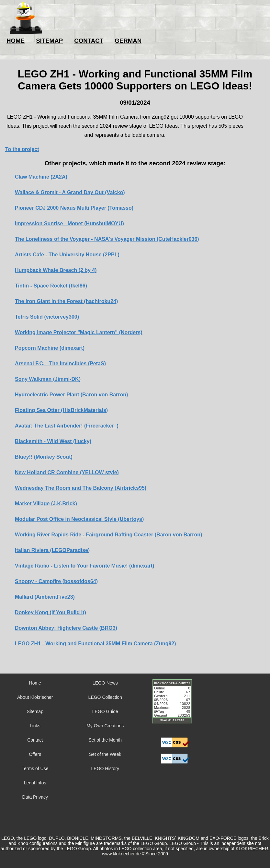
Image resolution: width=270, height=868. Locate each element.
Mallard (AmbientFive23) (45, 597)
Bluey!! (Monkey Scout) (44, 457)
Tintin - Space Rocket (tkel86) (51, 286)
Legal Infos (35, 783)
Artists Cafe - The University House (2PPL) (67, 255)
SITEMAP (49, 41)
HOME (16, 41)
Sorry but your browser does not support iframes (175, 705)
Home (35, 683)
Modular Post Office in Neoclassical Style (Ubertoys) (79, 519)
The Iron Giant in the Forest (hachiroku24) (66, 301)
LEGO (147, 843)
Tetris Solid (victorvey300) (47, 317)
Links (35, 726)
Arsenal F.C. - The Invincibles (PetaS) (60, 364)
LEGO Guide (105, 711)
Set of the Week (105, 754)
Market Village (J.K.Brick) (46, 504)
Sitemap (35, 711)
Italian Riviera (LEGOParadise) (52, 550)
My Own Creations (105, 726)
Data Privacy (35, 797)
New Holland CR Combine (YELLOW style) (67, 472)
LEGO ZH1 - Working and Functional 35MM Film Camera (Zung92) (96, 644)
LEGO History (105, 768)
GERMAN (128, 41)
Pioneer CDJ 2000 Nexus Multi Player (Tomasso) (74, 208)
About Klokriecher (35, 697)
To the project (22, 149)
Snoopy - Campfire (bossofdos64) (56, 581)
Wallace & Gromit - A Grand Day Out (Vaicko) (70, 192)
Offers (35, 754)
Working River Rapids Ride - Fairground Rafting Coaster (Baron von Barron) (108, 535)
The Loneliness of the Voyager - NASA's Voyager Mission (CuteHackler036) (107, 239)
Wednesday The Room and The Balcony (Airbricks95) (81, 488)
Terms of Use (35, 768)
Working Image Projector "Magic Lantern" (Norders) (79, 332)
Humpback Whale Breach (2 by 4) (56, 270)
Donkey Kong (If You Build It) (51, 612)
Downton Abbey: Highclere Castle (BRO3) (66, 628)
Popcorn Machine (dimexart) (50, 348)
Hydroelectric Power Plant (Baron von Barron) (71, 395)
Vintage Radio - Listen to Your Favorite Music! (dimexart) (84, 566)
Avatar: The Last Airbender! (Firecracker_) (67, 426)
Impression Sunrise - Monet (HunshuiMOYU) (69, 223)
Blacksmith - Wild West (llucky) (53, 441)
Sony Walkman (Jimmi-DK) (48, 379)
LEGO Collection (105, 697)
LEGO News (105, 683)
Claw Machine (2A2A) (41, 177)
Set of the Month (105, 740)
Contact (35, 740)
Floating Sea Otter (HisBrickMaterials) (61, 410)
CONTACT (89, 41)
